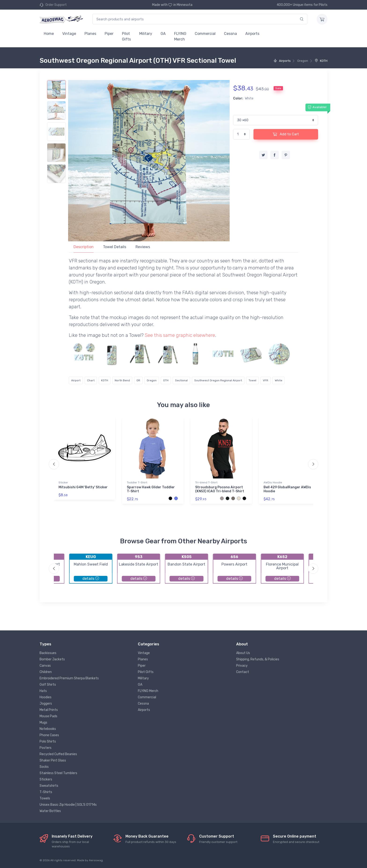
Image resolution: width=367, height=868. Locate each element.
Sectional (181, 380)
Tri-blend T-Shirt (206, 482)
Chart (91, 380)
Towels (45, 798)
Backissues (48, 653)
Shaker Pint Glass (53, 760)
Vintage (69, 34)
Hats (43, 691)
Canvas (45, 666)
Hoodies (46, 697)
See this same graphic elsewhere (180, 335)
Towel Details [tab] (115, 247)
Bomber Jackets (52, 659)
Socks (44, 767)
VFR (266, 380)
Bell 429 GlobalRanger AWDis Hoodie (287, 489)
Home (49, 34)
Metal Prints (49, 710)
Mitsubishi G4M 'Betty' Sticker (83, 487)
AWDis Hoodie (273, 482)
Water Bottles (50, 811)
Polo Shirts (48, 741)
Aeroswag (96, 860)
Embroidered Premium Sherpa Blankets (69, 678)
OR (138, 380)
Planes (90, 34)
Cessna (230, 34)
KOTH (321, 61)
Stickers (46, 779)
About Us (243, 653)
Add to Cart (286, 134)
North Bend (122, 380)
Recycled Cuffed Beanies (58, 754)
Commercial (205, 34)
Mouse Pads (48, 716)
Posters (46, 748)
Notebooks (48, 729)
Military (146, 34)
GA (163, 34)
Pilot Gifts (126, 36)
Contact (243, 672)
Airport (76, 380)
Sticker (63, 482)
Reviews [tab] (143, 247)
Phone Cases (49, 735)
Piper (109, 34)
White (279, 380)
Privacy (242, 666)
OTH (166, 380)
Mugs (43, 723)
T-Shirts (46, 792)
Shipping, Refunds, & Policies (258, 659)
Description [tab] (84, 247)
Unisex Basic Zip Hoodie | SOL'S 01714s (68, 805)
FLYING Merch (180, 36)
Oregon (152, 380)
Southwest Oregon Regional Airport (218, 380)
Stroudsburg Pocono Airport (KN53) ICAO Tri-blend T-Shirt (220, 489)
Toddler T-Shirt (137, 482)
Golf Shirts (48, 685)
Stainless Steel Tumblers (58, 773)
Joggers (46, 704)
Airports (252, 34)
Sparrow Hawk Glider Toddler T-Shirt (151, 489)
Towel (252, 380)
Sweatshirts (49, 786)
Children (46, 672)
